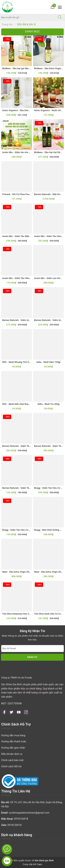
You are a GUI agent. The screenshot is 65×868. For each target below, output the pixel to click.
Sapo (40, 864)
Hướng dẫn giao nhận (13, 748)
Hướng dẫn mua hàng (13, 735)
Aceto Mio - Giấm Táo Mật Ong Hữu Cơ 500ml (26, 236)
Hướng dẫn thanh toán (14, 741)
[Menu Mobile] (61, 7)
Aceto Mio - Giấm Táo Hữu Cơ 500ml (21, 278)
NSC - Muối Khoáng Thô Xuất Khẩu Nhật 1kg (25, 362)
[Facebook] (4, 712)
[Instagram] (26, 712)
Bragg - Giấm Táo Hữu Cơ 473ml (19, 530)
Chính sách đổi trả (11, 766)
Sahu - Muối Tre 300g (48, 404)
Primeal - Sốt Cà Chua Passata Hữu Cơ (22, 194)
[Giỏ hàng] (53, 7)
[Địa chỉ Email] (32, 649)
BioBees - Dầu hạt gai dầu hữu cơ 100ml (23, 68)
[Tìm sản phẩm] (27, 17)
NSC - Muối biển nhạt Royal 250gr (20, 404)
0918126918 (21, 819)
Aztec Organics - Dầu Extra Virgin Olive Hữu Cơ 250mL (30, 110)
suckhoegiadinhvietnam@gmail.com (29, 813)
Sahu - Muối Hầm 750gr (48, 362)
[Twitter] (12, 712)
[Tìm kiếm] (60, 17)
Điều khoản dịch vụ (12, 754)
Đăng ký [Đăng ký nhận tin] (32, 657)
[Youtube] (19, 712)
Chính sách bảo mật (12, 760)
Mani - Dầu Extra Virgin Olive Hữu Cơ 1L (23, 572)
